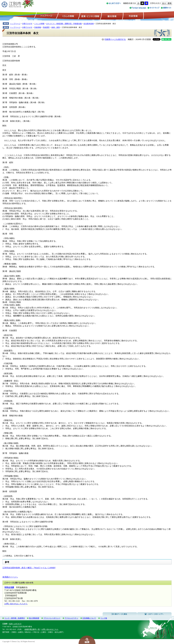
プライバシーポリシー (52, 618)
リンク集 (104, 618)
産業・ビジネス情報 (90, 16)
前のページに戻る (120, 614)
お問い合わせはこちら (50, 629)
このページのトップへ (154, 614)
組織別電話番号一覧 (32, 629)
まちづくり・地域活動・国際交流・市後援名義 (64, 24)
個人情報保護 (34, 618)
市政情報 (133, 16)
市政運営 (46, 27)
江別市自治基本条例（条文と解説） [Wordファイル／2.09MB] (29, 568)
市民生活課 (9, 587)
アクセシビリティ (71, 618)
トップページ (46, 16)
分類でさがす (27, 24)
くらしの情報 (68, 16)
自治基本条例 (89, 24)
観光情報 (112, 16)
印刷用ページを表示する (115, 39)
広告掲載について (89, 618)
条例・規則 (56, 27)
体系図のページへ (10, 577)
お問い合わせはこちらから (16, 604)
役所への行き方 (15, 624)
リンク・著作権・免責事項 (14, 618)
